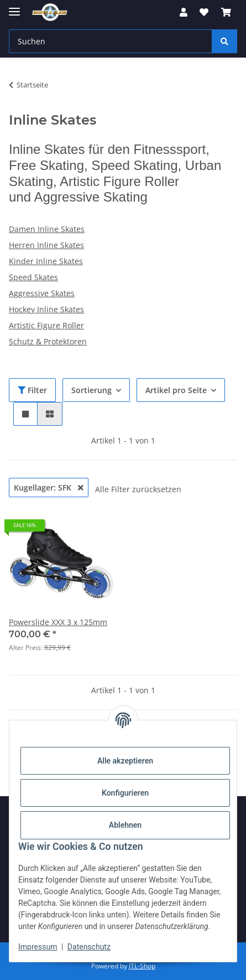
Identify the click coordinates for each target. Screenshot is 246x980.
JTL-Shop (142, 966)
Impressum (38, 947)
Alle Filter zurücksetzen (138, 489)
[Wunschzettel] (204, 12)
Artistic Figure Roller (46, 325)
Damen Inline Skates (47, 229)
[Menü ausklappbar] (14, 7)
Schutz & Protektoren (48, 341)
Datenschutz (89, 947)
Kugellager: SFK (49, 488)
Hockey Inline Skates (46, 309)
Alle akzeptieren (125, 761)
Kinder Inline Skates (46, 261)
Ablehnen (125, 825)
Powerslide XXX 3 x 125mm (58, 622)
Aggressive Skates (42, 293)
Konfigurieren (125, 793)
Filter (32, 390)
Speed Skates (33, 277)
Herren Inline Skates (46, 245)
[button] (184, 12)
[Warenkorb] (226, 12)
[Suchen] (111, 41)
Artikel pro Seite (176, 390)
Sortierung (91, 390)
